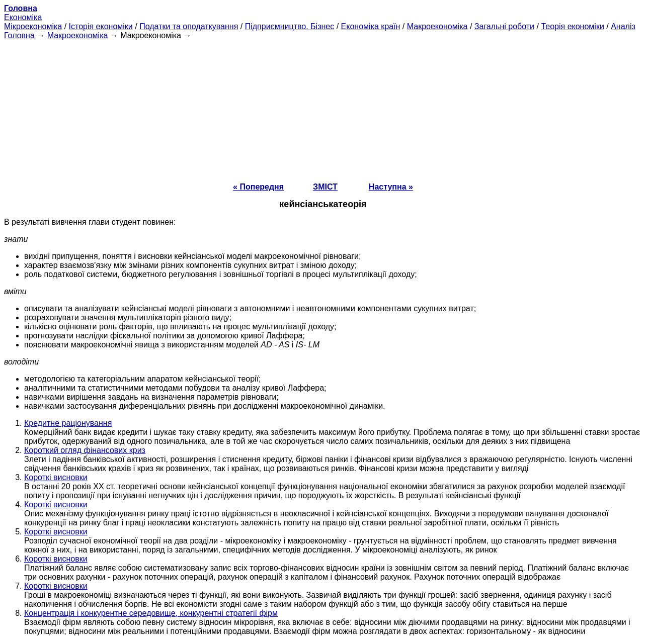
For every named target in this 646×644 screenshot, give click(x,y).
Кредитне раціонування (68, 423)
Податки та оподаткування (189, 26)
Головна (19, 35)
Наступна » (391, 187)
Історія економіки (101, 26)
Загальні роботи (504, 26)
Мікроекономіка (33, 26)
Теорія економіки (572, 26)
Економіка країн (371, 26)
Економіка (23, 17)
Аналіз (623, 26)
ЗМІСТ (325, 187)
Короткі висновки (56, 477)
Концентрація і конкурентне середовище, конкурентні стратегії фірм (151, 613)
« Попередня (258, 187)
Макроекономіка (437, 26)
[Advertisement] (323, 111)
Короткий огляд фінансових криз (85, 450)
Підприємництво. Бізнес (290, 26)
